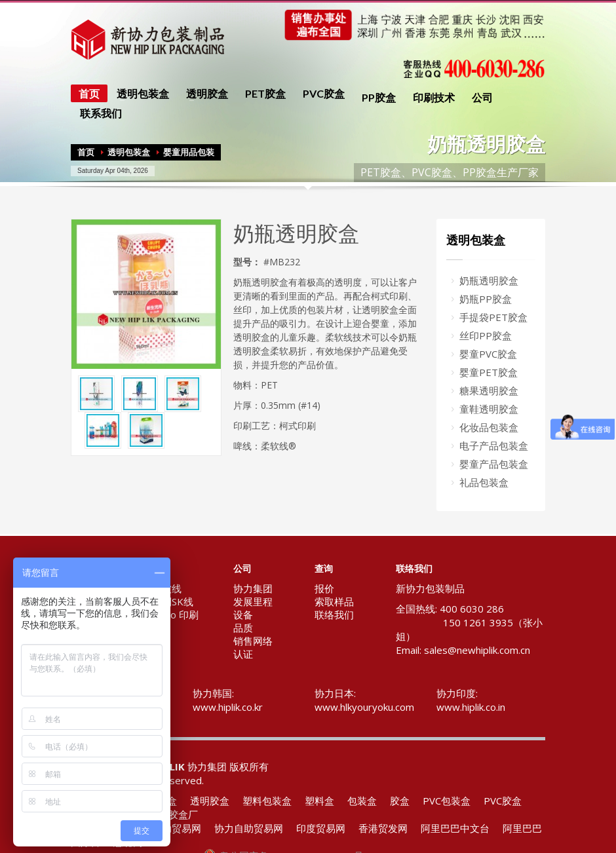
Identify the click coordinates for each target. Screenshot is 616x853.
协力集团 (253, 588)
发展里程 (253, 601)
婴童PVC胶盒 (488, 354)
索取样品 (334, 601)
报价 (324, 588)
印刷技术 (430, 98)
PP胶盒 (379, 98)
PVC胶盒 (324, 94)
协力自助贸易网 (249, 828)
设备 (243, 615)
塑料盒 (319, 801)
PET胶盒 (265, 94)
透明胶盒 (203, 94)
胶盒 (400, 801)
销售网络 (253, 641)
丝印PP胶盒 (486, 335)
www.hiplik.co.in (471, 707)
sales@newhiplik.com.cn (477, 650)
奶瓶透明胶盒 (489, 280)
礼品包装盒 (484, 482)
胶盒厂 (183, 814)
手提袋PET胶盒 (493, 317)
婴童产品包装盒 (494, 464)
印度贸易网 (321, 828)
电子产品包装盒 (494, 445)
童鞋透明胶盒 (489, 409)
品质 (243, 628)
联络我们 (334, 615)
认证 (243, 654)
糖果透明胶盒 (489, 390)
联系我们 (97, 113)
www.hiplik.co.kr (228, 707)
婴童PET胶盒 (489, 372)
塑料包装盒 (267, 801)
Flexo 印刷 (175, 615)
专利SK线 (173, 601)
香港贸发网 (383, 828)
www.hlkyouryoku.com (364, 707)
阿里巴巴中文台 (455, 828)
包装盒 (362, 801)
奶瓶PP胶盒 (486, 299)
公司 (478, 98)
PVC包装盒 (447, 801)
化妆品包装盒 (489, 427)
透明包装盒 (139, 94)
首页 (89, 93)
